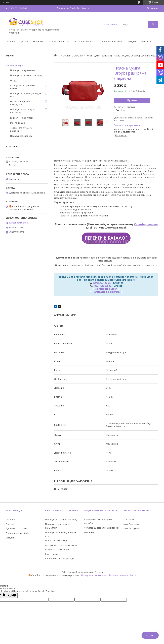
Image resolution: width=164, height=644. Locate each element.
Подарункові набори (21, 136)
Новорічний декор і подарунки (21, 103)
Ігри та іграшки (18, 123)
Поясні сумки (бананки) (99, 56)
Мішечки (89, 532)
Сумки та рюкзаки (73, 56)
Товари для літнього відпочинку (21, 129)
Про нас (24, 42)
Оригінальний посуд (56, 540)
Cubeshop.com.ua (146, 224)
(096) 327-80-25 (102, 283)
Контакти (146, 42)
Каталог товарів (56, 42)
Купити (132, 100)
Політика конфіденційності (123, 575)
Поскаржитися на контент (94, 575)
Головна (10, 42)
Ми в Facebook (131, 524)
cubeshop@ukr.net (19, 223)
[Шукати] (153, 24)
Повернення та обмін (112, 42)
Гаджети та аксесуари (57, 550)
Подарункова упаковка (23, 70)
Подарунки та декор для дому (26, 75)
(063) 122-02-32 (102, 286)
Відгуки (132, 42)
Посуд (13, 80)
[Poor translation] (12, 595)
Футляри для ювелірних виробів (101, 528)
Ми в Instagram (131, 529)
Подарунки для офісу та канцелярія (23, 111)
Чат (150, 635)
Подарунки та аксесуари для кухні (26, 95)
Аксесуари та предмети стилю (23, 87)
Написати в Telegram (106, 292)
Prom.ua (99, 572)
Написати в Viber (106, 289)
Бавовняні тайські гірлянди (60, 559)
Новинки (38, 42)
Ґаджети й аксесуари (21, 118)
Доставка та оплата (84, 42)
